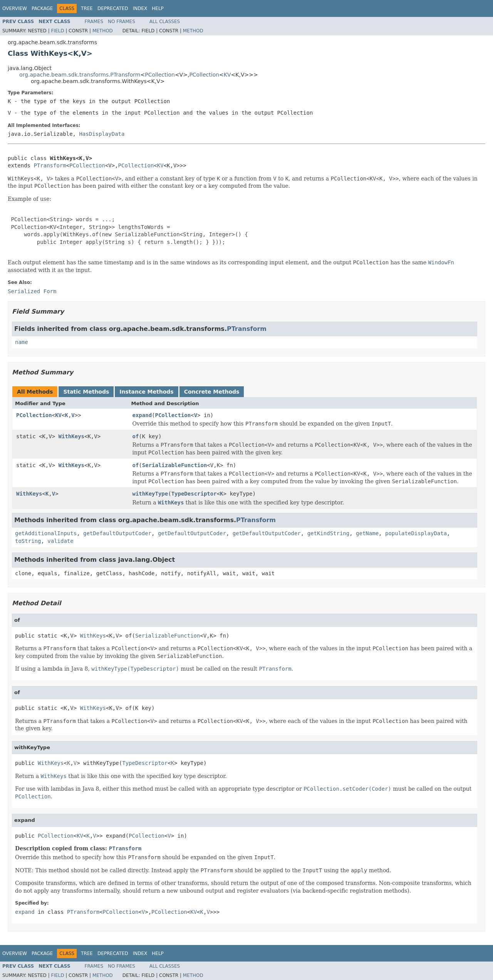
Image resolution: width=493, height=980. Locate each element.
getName (367, 533)
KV (227, 75)
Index (140, 8)
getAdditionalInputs (46, 533)
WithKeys (71, 436)
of (136, 436)
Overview (15, 8)
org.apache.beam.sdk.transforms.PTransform (80, 75)
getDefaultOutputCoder (117, 533)
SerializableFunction (175, 465)
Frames (94, 22)
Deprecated (113, 8)
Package (42, 8)
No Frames (122, 22)
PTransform (50, 165)
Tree (87, 8)
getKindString (329, 533)
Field (57, 31)
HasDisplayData (102, 134)
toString (28, 541)
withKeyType (150, 494)
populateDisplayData (416, 533)
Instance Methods (146, 392)
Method (103, 31)
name (22, 342)
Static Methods (86, 392)
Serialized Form (32, 291)
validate (60, 541)
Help (158, 8)
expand (142, 415)
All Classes (165, 22)
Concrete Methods (212, 392)
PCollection (160, 75)
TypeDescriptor (194, 494)
